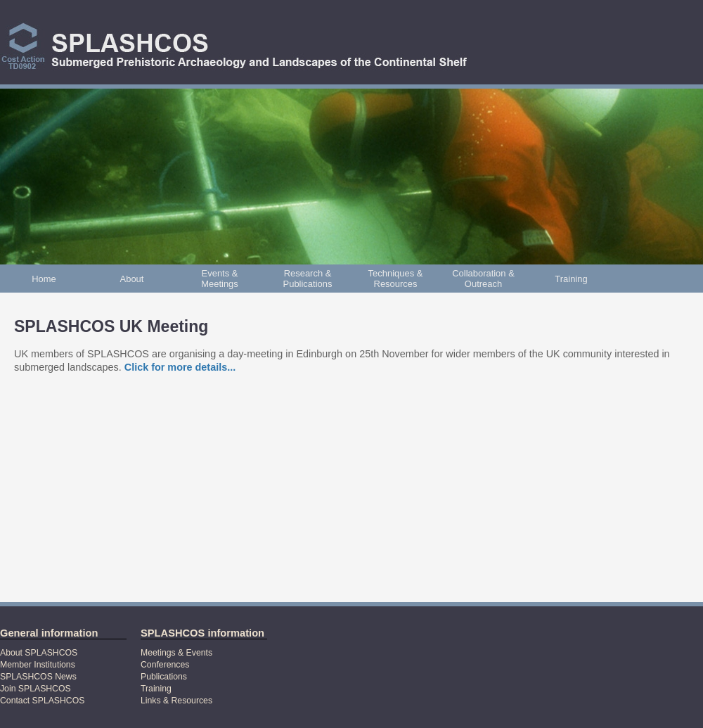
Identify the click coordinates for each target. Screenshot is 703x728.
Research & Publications (308, 279)
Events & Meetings (220, 279)
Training (571, 279)
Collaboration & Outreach (483, 279)
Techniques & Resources (396, 279)
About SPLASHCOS (39, 653)
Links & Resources (176, 701)
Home (44, 279)
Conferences (165, 665)
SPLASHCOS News (38, 677)
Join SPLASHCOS (36, 689)
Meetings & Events (176, 653)
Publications (164, 677)
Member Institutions (38, 665)
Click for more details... (180, 367)
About (132, 279)
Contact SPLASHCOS (42, 701)
